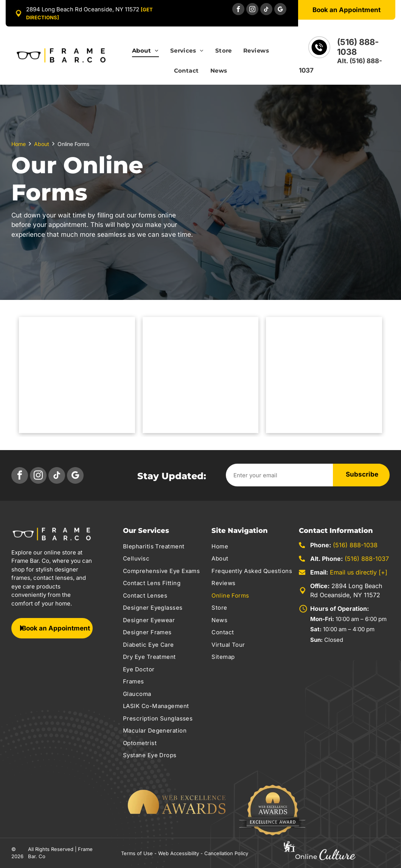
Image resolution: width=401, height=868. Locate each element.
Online (306, 857)
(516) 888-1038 (355, 545)
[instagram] (252, 10)
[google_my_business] (280, 10)
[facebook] (238, 10)
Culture (337, 855)
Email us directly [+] (359, 572)
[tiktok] (266, 10)
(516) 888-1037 (367, 559)
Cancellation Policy (226, 853)
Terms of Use (137, 853)
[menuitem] (145, 55)
